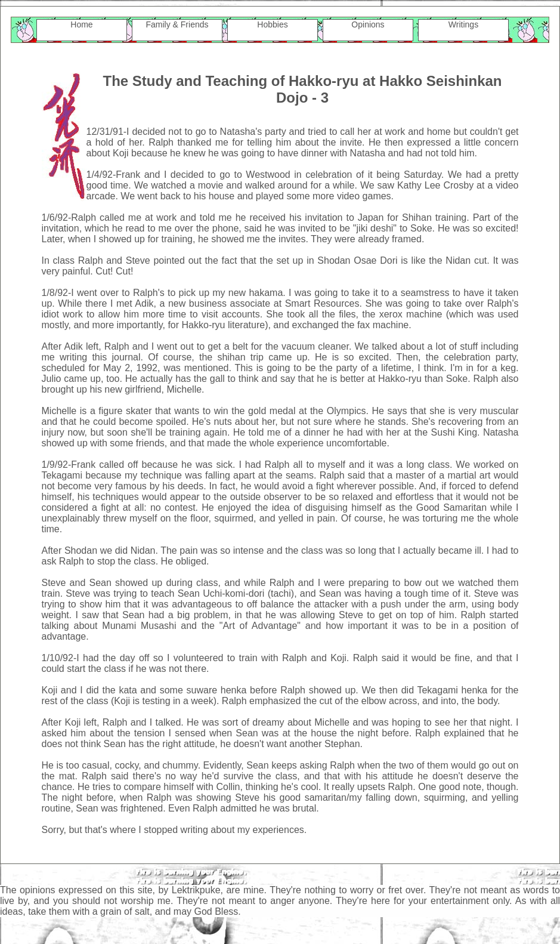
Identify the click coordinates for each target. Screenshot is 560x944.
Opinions (368, 24)
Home (81, 24)
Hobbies (272, 24)
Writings (463, 24)
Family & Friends (177, 24)
